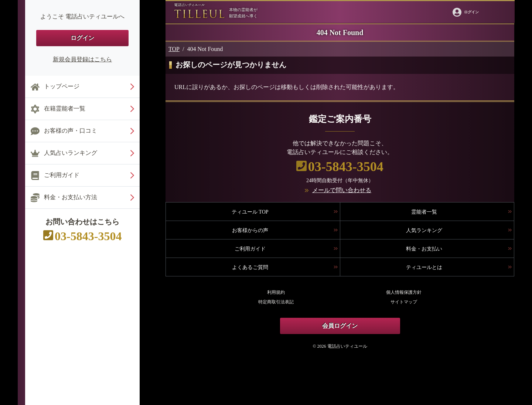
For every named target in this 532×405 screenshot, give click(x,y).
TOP (174, 49)
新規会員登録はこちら (82, 59)
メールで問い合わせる (342, 190)
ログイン (82, 38)
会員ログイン (340, 326)
